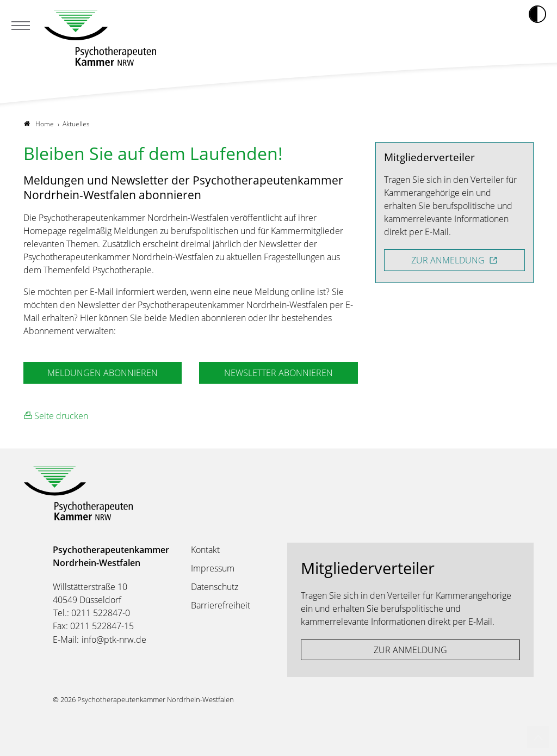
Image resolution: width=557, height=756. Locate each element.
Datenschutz (215, 587)
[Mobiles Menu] (21, 27)
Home (39, 124)
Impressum (213, 568)
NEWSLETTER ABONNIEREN (278, 373)
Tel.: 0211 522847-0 (92, 613)
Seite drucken (56, 416)
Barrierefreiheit (221, 605)
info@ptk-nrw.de (114, 640)
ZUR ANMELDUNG (449, 260)
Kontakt (205, 550)
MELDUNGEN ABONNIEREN (103, 373)
